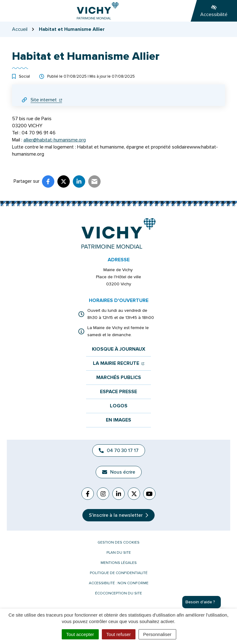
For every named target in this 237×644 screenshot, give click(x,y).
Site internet (46, 100)
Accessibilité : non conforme (119, 583)
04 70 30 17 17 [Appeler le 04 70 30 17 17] (119, 450)
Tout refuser (119, 634)
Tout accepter (80, 634)
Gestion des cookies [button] (118, 542)
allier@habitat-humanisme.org (55, 140)
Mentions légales (119, 563)
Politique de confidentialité (119, 573)
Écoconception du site (118, 593)
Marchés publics (119, 378)
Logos (119, 406)
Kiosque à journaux (119, 349)
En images (118, 420)
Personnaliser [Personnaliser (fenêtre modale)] (157, 634)
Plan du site (119, 553)
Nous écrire (119, 472)
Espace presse (118, 392)
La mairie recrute (119, 363)
